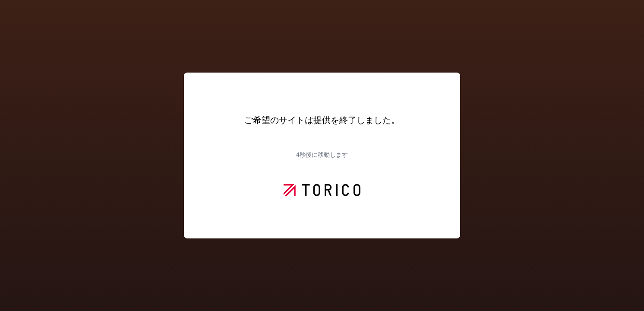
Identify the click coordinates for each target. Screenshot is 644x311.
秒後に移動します (322, 154)
